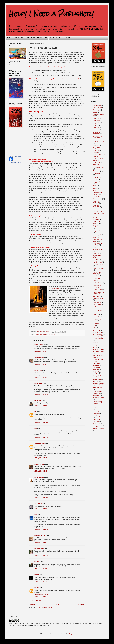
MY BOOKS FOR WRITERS (37, 38)
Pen (36, 412)
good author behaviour (97, 206)
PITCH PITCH (97, 290)
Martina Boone (39, 464)
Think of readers (98, 388)
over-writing (97, 278)
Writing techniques (51, 335)
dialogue (96, 180)
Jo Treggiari (38, 504)
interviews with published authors (98, 226)
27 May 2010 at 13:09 (41, 471)
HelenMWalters (39, 548)
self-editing (96, 330)
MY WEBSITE (55, 38)
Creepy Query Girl (40, 535)
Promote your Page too (15, 162)
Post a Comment (37, 601)
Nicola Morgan (39, 477)
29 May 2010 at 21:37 (41, 582)
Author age (96, 110)
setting (95, 345)
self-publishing (97, 335)
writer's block (97, 424)
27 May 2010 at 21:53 (41, 555)
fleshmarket (97, 197)
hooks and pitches (99, 214)
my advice (96, 253)
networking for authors (97, 273)
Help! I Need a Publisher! (51, 14)
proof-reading (97, 305)
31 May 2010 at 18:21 (41, 597)
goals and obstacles (96, 202)
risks (95, 325)
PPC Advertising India (41, 594)
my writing (96, 260)
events (95, 190)
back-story (96, 118)
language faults (98, 231)
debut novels (97, 177)
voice (95, 406)
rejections (96, 315)
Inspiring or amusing (96, 222)
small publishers (98, 349)
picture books (97, 288)
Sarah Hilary (38, 400)
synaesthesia (97, 379)
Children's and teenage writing (98, 137)
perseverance (97, 285)
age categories (98, 108)
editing (95, 188)
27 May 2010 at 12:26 (41, 458)
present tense (97, 302)
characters (96, 130)
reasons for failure (99, 311)
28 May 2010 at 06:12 (41, 569)
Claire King (38, 370)
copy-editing (97, 148)
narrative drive (38, 335)
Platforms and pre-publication (99, 293)
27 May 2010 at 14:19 (41, 497)
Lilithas (37, 575)
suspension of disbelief (97, 376)
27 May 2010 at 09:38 (41, 394)
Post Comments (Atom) (45, 608)
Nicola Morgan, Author (15, 156)
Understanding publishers (98, 403)
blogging (96, 125)
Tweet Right (97, 396)
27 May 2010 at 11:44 (41, 422)
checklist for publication (97, 133)
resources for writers (97, 320)
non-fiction (96, 276)
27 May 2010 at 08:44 (41, 377)
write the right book (99, 416)
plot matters (97, 296)
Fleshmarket (55, 289)
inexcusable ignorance (97, 218)
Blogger (71, 634)
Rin (35, 428)
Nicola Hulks (38, 384)
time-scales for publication (98, 392)
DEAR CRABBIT (98, 173)
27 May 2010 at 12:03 (41, 437)
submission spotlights (97, 372)
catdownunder (39, 344)
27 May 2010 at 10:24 (41, 405)
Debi (36, 515)
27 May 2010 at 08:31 (41, 364)
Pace (44, 335)
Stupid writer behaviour (97, 364)
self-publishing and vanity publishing (99, 338)
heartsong (96, 209)
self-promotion (97, 332)
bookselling (97, 128)
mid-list (95, 247)
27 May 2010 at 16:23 (41, 509)
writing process (98, 426)
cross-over (96, 165)
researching (97, 317)
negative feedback (99, 268)
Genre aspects (98, 199)
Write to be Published (96, 420)
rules (95, 328)
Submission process (97, 368)
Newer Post (33, 604)
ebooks (95, 186)
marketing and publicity (97, 244)
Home (9, 38)
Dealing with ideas (99, 167)
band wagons (97, 121)
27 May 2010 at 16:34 (41, 529)
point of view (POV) (99, 298)
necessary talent (98, 264)
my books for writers (97, 257)
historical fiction (98, 211)
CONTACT (68, 38)
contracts (96, 146)
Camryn (37, 562)
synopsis (96, 381)
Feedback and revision (97, 193)
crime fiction (97, 163)
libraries (95, 237)
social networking (98, 352)
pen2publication (98, 283)
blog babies (97, 123)
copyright (96, 150)
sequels (95, 343)
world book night (98, 408)
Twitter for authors (99, 398)
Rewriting (96, 323)
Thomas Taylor (39, 357)
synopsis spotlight (98, 384)
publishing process (99, 307)
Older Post (81, 604)
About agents (97, 105)
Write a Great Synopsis (97, 413)
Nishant (37, 588)
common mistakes (99, 142)
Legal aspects (97, 235)
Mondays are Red (98, 250)
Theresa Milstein (40, 443)
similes (95, 347)
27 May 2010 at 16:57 (41, 542)
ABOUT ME (19, 38)
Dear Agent (97, 171)
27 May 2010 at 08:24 (41, 351)
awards (95, 112)
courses (95, 152)
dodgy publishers (98, 182)
